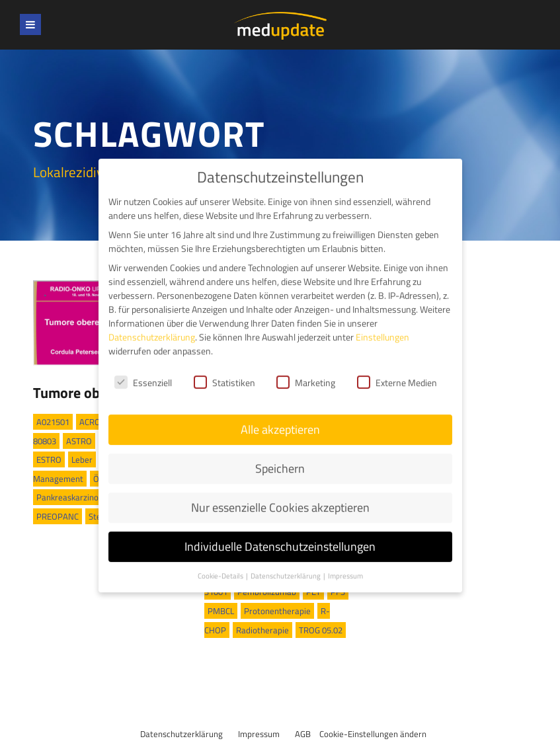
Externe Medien (397, 370)
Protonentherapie (277, 611)
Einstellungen (382, 324)
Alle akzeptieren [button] (280, 417)
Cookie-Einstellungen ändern (373, 734)
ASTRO (79, 441)
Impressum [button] (345, 563)
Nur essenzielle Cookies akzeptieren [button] (280, 495)
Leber (82, 459)
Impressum (259, 734)
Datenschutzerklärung (181, 734)
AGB (303, 734)
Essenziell (143, 370)
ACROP (93, 422)
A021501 (53, 422)
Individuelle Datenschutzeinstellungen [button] (280, 534)
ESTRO (49, 459)
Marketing (306, 370)
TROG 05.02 (321, 630)
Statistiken (224, 370)
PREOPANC (58, 516)
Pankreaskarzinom (71, 497)
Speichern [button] (280, 456)
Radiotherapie (262, 630)
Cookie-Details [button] (221, 563)
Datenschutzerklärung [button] (286, 563)
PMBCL (221, 611)
